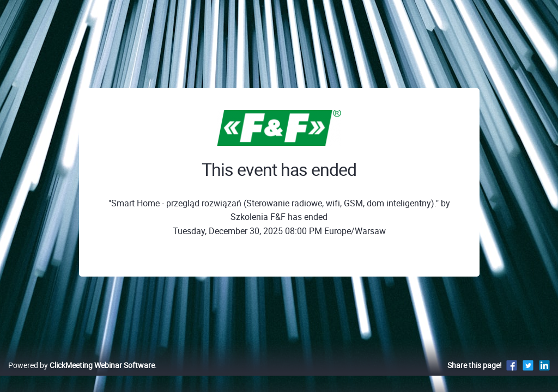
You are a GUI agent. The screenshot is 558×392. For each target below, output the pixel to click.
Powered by (81, 376)
